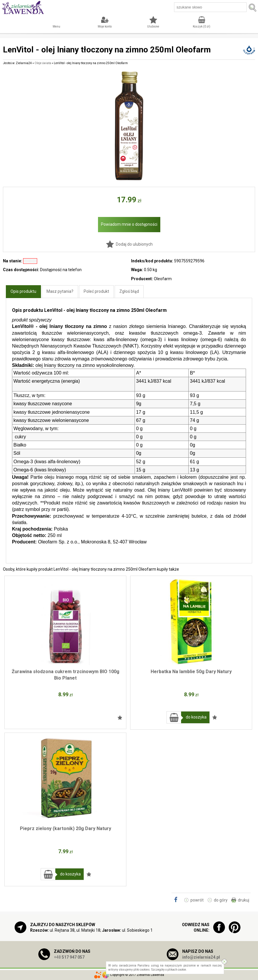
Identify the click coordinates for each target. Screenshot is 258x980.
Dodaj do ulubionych (134, 244)
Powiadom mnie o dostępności (129, 224)
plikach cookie (177, 970)
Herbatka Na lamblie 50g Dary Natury (191, 672)
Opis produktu (23, 291)
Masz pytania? (60, 291)
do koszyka (196, 717)
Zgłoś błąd (129, 291)
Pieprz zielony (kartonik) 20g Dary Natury (66, 828)
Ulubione (153, 26)
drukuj (244, 900)
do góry (221, 900)
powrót (197, 900)
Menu (56, 26)
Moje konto (105, 26)
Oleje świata (43, 63)
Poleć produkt (96, 291)
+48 (69, 957)
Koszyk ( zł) (202, 26)
